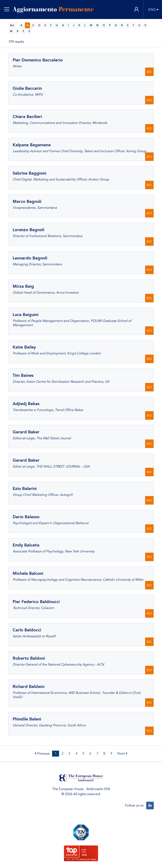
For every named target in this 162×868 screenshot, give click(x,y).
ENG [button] (152, 10)
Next (122, 754)
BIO (149, 72)
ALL (12, 25)
